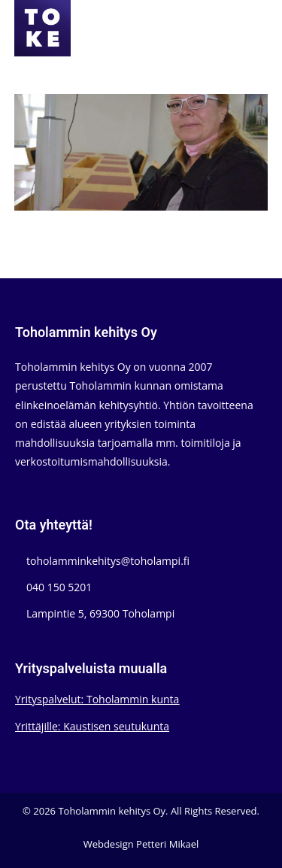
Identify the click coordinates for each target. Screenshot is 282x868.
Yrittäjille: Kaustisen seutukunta (92, 726)
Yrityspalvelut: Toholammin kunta (97, 699)
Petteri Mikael (167, 844)
